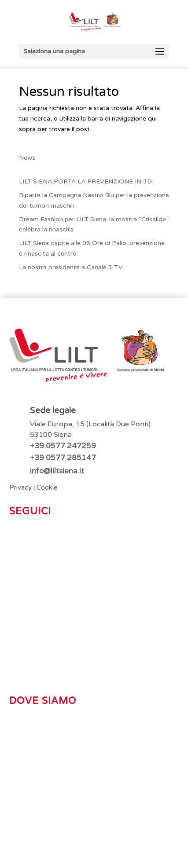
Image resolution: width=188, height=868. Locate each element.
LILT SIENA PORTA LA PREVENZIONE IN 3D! (86, 181)
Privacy (20, 487)
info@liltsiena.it (57, 471)
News (27, 158)
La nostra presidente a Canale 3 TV (71, 267)
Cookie (47, 487)
